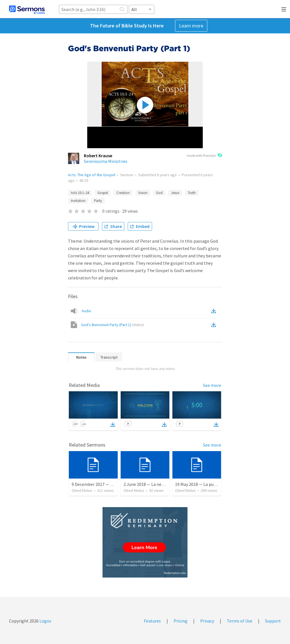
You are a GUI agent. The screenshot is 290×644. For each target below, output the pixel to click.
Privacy (207, 621)
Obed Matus (82, 490)
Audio (86, 311)
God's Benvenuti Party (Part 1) (112, 325)
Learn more (191, 26)
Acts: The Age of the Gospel (92, 175)
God (159, 193)
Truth (192, 193)
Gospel (103, 193)
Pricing (181, 621)
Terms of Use (240, 621)
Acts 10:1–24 (80, 193)
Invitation (78, 201)
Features (152, 621)
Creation (123, 193)
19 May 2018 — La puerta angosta (207, 484)
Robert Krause (98, 156)
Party (98, 201)
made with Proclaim (204, 156)
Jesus (175, 193)
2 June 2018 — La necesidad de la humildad (164, 484)
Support (273, 621)
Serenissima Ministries (106, 161)
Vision (143, 193)
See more (212, 385)
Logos (45, 621)
